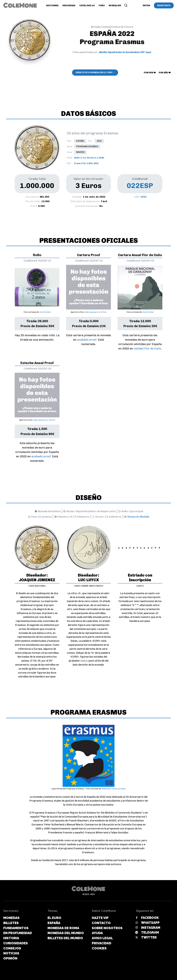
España (80, 141)
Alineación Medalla (138, 517)
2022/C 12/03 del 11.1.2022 (89, 158)
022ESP (140, 186)
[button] (126, 5)
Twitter (149, 937)
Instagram (151, 928)
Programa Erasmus (87, 147)
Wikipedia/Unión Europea (114, 789)
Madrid (80, 152)
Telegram (150, 932)
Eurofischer (45, 312)
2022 (99, 141)
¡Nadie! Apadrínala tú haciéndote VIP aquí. (125, 52)
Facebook (150, 918)
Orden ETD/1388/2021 (86, 163)
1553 (144, 197)
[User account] (146, 6)
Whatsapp (150, 923)
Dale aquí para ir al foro (96, 312)
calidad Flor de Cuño (147, 348)
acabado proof (87, 340)
